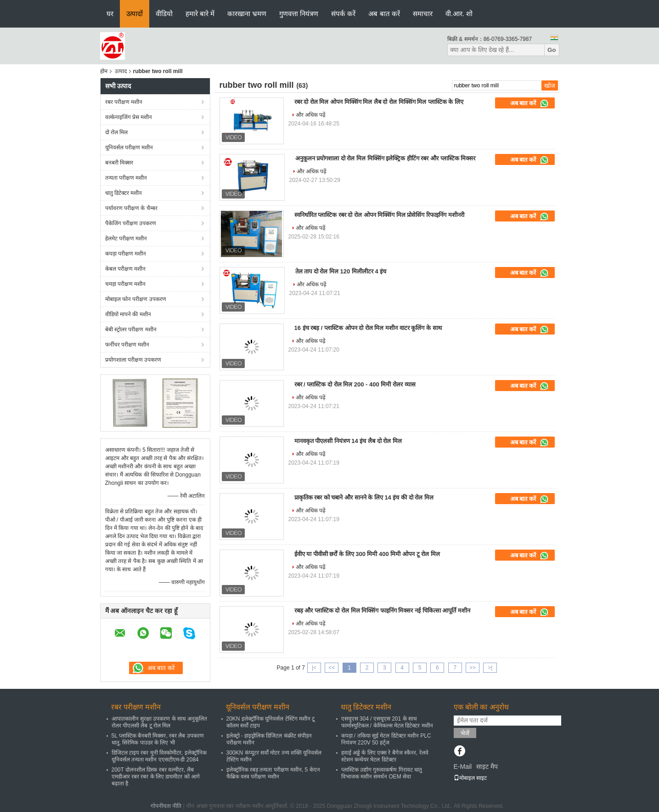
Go (552, 50)
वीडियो (164, 14)
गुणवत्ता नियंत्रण (299, 14)
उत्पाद (121, 71)
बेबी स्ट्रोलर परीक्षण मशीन (131, 329)
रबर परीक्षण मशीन (124, 102)
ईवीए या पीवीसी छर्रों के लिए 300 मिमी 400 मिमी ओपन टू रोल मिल (367, 554)
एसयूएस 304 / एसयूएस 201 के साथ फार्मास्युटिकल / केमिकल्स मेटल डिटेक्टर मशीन (387, 722)
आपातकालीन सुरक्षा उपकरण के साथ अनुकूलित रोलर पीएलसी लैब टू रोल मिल (160, 722)
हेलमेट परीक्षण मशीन (126, 238)
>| (490, 668)
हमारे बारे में (200, 14)
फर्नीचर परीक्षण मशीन (127, 345)
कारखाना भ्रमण (247, 14)
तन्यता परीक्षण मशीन (126, 178)
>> (473, 668)
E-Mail (463, 767)
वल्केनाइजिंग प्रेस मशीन (129, 117)
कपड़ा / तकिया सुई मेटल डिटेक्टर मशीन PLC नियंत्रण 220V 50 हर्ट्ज (386, 739)
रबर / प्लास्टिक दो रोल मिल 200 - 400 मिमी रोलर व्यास (355, 384)
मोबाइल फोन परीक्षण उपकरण (136, 299)
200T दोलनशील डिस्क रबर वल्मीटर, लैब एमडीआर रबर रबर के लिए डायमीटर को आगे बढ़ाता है (156, 777)
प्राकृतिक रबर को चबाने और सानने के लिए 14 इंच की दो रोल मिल (364, 497)
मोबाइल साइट (470, 778)
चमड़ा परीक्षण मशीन (126, 284)
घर (110, 14)
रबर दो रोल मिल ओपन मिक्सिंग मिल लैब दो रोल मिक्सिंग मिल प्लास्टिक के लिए (379, 102)
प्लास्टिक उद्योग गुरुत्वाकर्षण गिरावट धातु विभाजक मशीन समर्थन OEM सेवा (382, 773)
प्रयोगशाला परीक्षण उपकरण (133, 360)
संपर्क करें (343, 14)
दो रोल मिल (117, 132)
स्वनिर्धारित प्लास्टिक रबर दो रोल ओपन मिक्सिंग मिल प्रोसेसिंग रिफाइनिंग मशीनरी (379, 215)
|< (314, 668)
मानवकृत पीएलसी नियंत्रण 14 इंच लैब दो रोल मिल (348, 441)
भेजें (465, 733)
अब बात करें (384, 14)
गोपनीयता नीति (166, 806)
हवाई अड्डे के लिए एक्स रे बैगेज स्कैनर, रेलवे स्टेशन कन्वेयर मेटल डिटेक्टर (385, 756)
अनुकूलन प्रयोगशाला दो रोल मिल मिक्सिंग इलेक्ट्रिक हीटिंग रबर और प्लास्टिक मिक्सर (386, 158)
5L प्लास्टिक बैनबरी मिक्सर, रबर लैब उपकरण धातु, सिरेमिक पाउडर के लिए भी (158, 739)
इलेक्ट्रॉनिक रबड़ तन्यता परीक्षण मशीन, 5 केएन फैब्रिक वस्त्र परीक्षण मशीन (273, 773)
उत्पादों (135, 14)
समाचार (423, 14)
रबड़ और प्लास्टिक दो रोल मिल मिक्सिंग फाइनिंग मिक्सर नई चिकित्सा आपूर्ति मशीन (382, 610)
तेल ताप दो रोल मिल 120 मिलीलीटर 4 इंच (341, 271)
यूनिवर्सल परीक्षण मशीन (129, 148)
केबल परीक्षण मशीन (126, 269)
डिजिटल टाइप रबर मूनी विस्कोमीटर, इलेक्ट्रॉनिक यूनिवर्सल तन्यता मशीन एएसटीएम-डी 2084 (159, 756)
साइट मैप (487, 767)
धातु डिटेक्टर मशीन (124, 193)
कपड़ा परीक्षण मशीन (126, 254)
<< (332, 668)
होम (104, 71)
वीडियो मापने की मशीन (128, 314)
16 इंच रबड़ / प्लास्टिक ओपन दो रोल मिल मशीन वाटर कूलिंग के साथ (368, 328)
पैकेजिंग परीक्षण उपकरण (131, 223)
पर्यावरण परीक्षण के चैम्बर (131, 208)
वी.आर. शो (459, 14)
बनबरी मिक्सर (119, 163)
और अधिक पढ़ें (311, 115)
